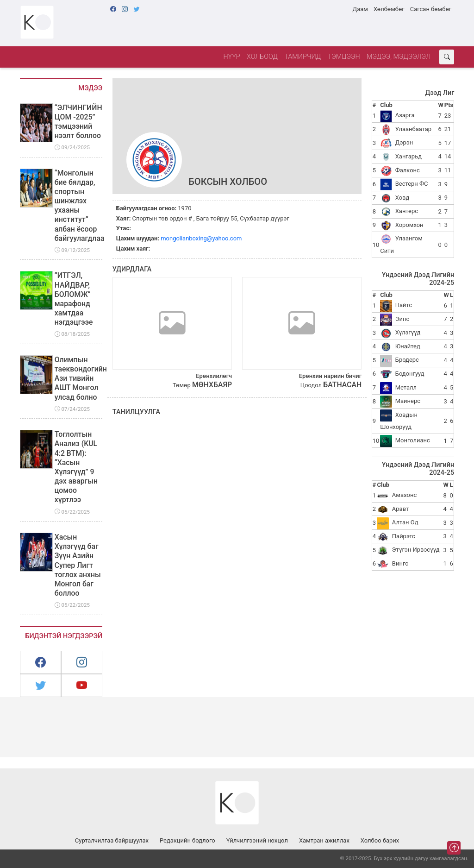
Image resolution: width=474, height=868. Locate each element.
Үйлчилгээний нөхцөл (257, 840)
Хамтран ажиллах (324, 840)
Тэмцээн (344, 57)
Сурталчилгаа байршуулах (112, 840)
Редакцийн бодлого (187, 840)
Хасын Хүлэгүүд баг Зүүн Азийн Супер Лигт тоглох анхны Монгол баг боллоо (78, 565)
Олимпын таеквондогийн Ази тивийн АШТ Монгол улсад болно (81, 378)
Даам (360, 9)
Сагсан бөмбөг (431, 9)
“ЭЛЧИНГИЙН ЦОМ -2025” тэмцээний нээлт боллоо (78, 122)
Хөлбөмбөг (389, 9)
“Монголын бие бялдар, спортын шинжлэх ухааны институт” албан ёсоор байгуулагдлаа (80, 206)
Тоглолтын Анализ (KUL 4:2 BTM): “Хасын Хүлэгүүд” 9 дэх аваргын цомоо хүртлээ (76, 467)
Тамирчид (302, 57)
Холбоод (262, 57)
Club (386, 105)
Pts (449, 105)
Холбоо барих (380, 840)
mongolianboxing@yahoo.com (201, 238)
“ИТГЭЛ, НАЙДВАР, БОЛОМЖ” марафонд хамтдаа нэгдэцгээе (74, 299)
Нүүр (231, 57)
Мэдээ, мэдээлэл (399, 57)
